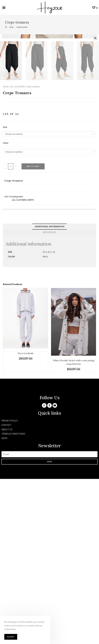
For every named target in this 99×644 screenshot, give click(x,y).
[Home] (6, 27)
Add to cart (33, 331)
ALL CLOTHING (17, 252)
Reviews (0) (49, 397)
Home (6, 252)
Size (5, 292)
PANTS (31, 365)
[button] (4, 8)
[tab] (49, 392)
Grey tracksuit (26, 518)
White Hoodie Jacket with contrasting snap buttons (74, 527)
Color (6, 308)
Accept (11, 637)
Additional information (49, 392)
